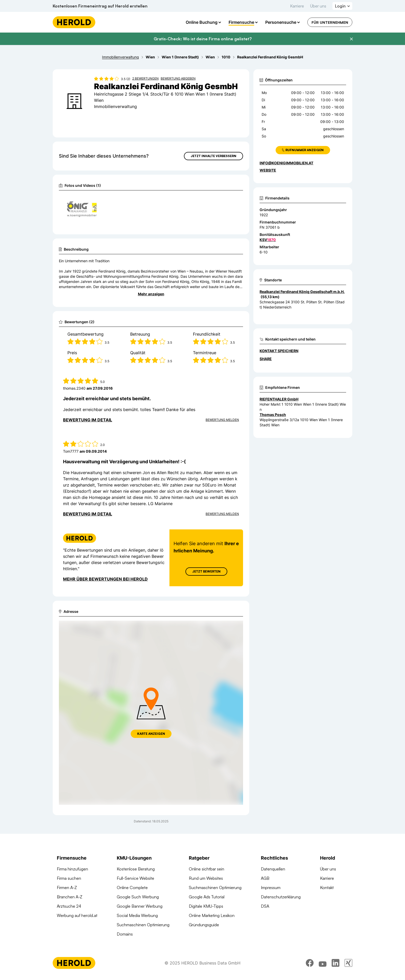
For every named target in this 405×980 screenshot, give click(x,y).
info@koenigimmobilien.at (286, 163)
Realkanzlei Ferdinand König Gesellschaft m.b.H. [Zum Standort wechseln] (302, 292)
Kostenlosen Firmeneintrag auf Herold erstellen (100, 6)
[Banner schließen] (351, 39)
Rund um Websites (206, 878)
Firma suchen (69, 878)
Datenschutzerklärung (281, 897)
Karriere (297, 6)
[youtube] (323, 964)
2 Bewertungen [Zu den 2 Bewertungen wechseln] (145, 78)
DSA (265, 906)
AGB (265, 878)
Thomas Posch (273, 415)
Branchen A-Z (70, 897)
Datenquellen (273, 869)
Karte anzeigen (151, 734)
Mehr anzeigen (151, 294)
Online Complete (132, 888)
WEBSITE (268, 170)
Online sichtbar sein (207, 869)
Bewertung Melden (222, 420)
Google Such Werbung (138, 897)
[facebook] (310, 964)
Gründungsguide (204, 925)
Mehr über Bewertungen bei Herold (105, 579)
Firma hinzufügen (72, 869)
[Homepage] (74, 22)
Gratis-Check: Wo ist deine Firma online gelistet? (203, 39)
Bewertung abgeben (178, 78)
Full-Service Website (135, 878)
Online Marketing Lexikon (212, 915)
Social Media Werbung (137, 915)
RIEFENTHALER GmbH (279, 399)
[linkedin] (336, 964)
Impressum (271, 888)
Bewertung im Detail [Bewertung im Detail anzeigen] (88, 420)
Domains (125, 934)
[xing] (348, 964)
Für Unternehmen (330, 22)
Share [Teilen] (266, 359)
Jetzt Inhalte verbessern (213, 156)
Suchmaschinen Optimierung (143, 925)
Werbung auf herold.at (77, 915)
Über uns (318, 6)
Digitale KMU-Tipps (206, 906)
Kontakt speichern (279, 351)
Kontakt (327, 888)
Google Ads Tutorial (207, 897)
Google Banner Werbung (140, 906)
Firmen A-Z (67, 888)
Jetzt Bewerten (206, 571)
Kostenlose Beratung (136, 869)
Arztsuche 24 (69, 906)
